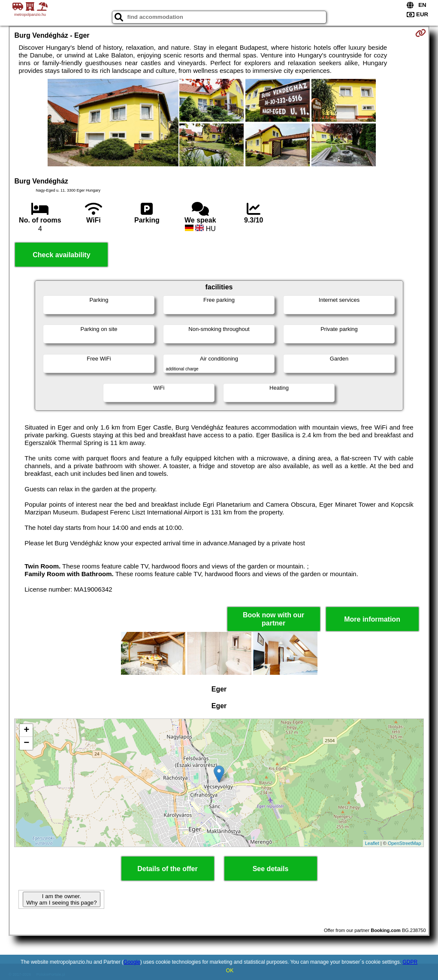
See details (271, 869)
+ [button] (26, 730)
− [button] (26, 743)
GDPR (410, 962)
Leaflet (372, 843)
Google (132, 962)
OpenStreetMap (405, 843)
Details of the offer (167, 869)
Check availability (61, 255)
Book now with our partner (273, 619)
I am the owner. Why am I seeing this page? (61, 899)
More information (372, 619)
